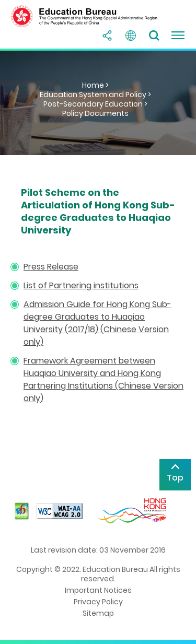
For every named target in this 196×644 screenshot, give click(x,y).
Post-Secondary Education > (95, 104)
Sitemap (98, 613)
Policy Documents (95, 113)
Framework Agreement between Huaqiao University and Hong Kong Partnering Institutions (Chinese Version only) (103, 379)
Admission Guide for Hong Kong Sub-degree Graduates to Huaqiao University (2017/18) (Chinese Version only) (97, 323)
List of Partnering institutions (81, 285)
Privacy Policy (98, 602)
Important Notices (98, 590)
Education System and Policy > (95, 95)
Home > (95, 85)
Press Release (51, 267)
